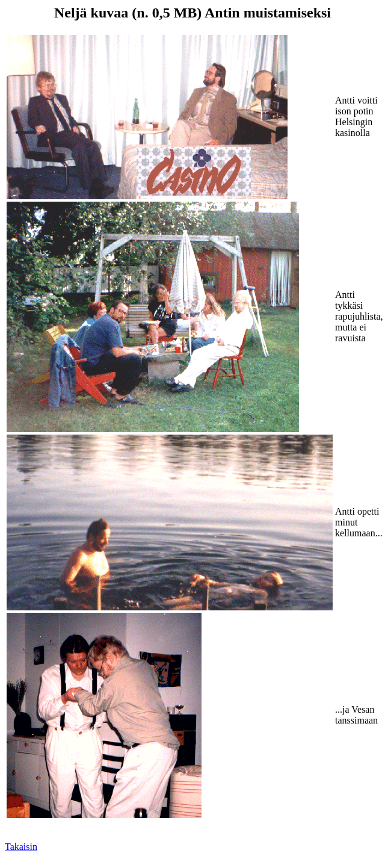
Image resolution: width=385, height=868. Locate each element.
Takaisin (21, 847)
